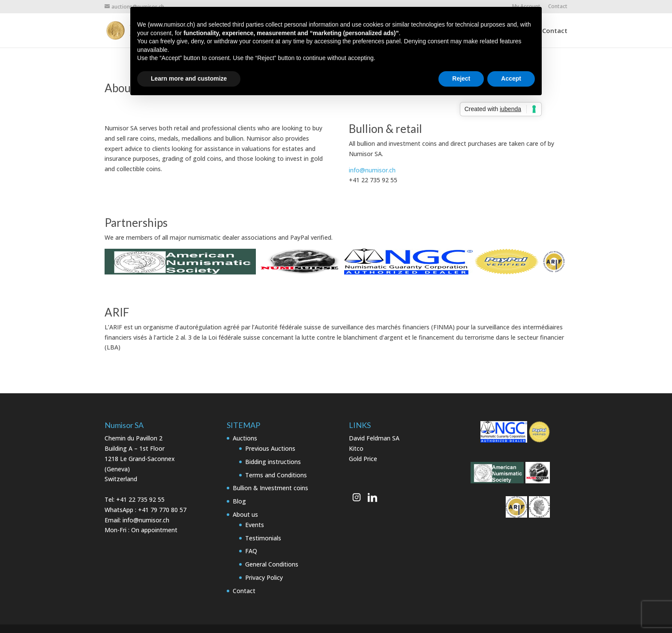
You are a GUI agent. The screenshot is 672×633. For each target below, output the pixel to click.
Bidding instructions (273, 462)
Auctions (245, 438)
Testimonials (263, 538)
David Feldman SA (374, 438)
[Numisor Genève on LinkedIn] (372, 497)
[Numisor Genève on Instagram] (357, 497)
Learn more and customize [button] (189, 78)
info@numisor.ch (372, 170)
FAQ (251, 551)
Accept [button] (511, 78)
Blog (239, 501)
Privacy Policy (264, 577)
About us (245, 514)
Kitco (356, 448)
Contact (558, 7)
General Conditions (272, 564)
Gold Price (363, 459)
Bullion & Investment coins (270, 488)
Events (255, 525)
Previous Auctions (270, 448)
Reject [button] (461, 78)
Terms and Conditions (276, 475)
